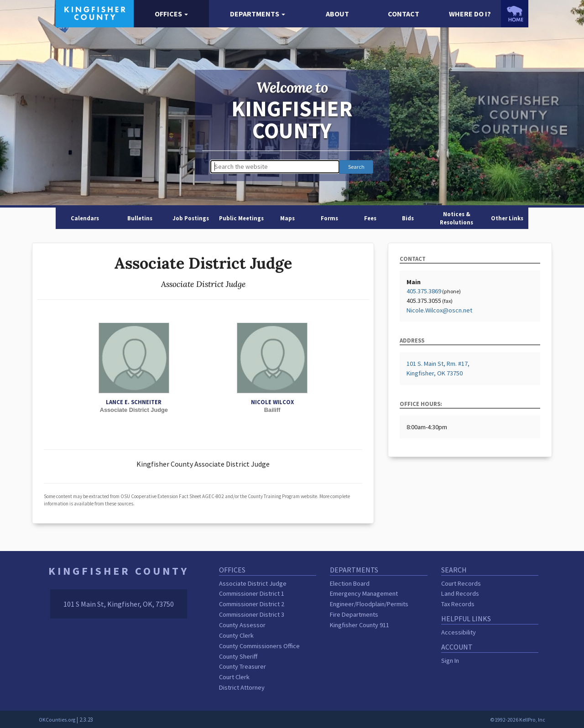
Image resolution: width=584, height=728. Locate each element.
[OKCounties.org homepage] (515, 14)
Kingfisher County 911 (360, 625)
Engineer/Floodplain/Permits (369, 604)
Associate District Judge (253, 583)
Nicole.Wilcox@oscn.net (439, 310)
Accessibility (459, 632)
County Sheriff (238, 656)
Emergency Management (364, 593)
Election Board (350, 583)
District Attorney (242, 687)
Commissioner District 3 (252, 614)
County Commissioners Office (259, 646)
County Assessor (242, 625)
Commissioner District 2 (252, 604)
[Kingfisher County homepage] (95, 13)
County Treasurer (242, 666)
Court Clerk (234, 677)
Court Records (461, 583)
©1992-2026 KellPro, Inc (518, 720)
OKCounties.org (57, 720)
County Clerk (236, 635)
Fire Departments (354, 614)
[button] (171, 14)
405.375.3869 (424, 291)
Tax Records (458, 604)
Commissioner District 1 (252, 593)
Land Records (460, 593)
